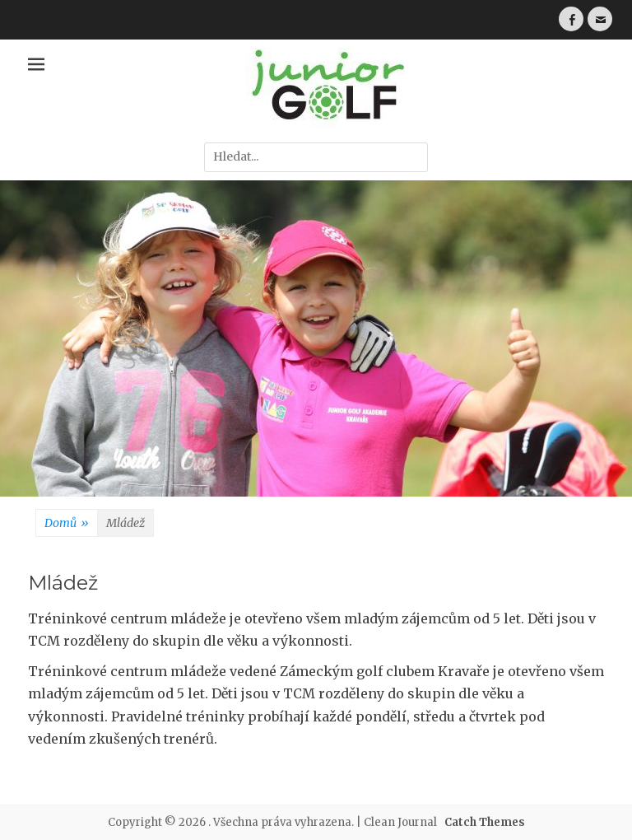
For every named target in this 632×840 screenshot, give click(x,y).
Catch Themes (485, 822)
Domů (67, 524)
